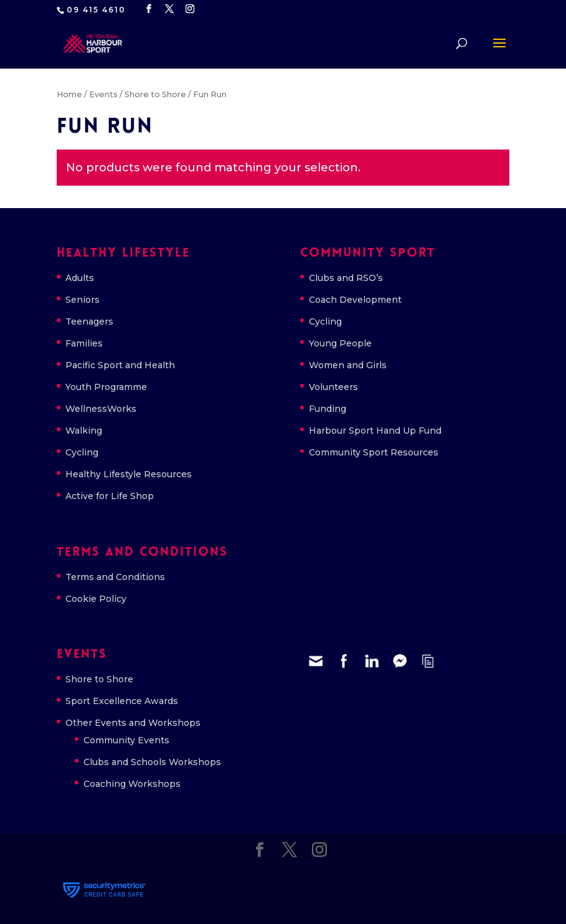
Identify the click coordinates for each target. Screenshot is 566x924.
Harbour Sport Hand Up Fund (375, 431)
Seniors (83, 300)
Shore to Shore (155, 94)
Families (84, 343)
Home (69, 94)
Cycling (82, 452)
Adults (80, 278)
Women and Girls (348, 365)
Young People (340, 343)
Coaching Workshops (132, 784)
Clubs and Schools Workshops (152, 762)
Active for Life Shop (110, 496)
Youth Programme (106, 387)
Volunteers (333, 387)
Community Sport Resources (374, 452)
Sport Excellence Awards (122, 701)
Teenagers (89, 321)
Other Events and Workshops (133, 723)
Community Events (126, 740)
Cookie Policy (96, 599)
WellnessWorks (101, 409)
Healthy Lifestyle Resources (129, 474)
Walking (84, 431)
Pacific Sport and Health (120, 365)
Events (103, 94)
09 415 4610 (96, 10)
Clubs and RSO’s (346, 278)
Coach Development (355, 300)
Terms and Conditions (115, 577)
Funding (328, 409)
